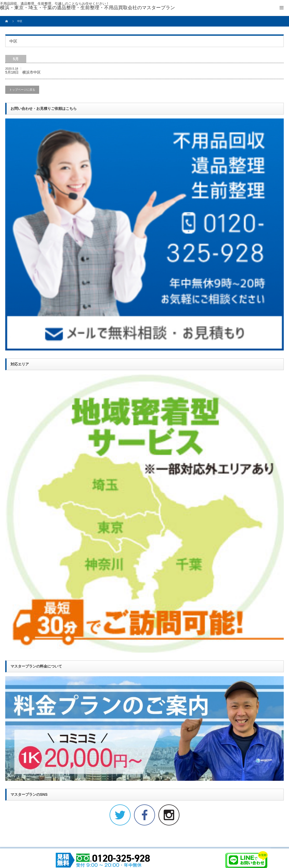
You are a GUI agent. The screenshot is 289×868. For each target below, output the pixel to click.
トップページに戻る (22, 90)
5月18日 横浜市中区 (23, 72)
